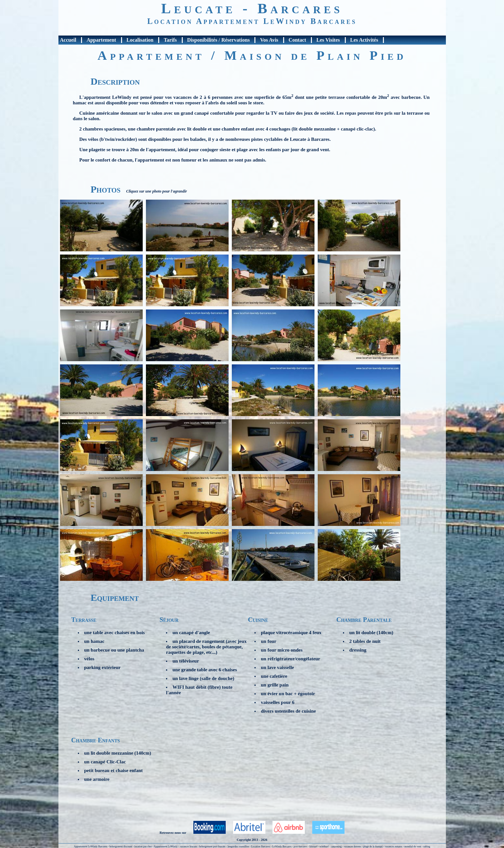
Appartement (101, 40)
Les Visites (328, 40)
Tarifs (170, 40)
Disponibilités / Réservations (219, 40)
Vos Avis (269, 40)
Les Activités (364, 40)
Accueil (68, 40)
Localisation (140, 40)
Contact (297, 40)
